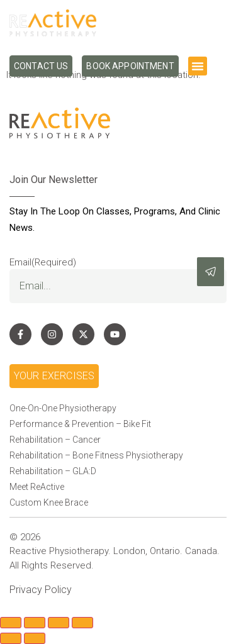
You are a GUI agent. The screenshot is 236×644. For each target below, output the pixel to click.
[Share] (59, 623)
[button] (198, 66)
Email (43, 263)
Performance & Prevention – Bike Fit (80, 424)
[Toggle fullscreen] (35, 623)
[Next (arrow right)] (35, 638)
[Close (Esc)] (82, 623)
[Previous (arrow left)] (11, 638)
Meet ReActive (37, 487)
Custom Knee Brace (49, 502)
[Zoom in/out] (11, 623)
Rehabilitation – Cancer (55, 440)
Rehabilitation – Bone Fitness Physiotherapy (96, 455)
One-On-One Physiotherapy (63, 408)
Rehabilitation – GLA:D (53, 471)
